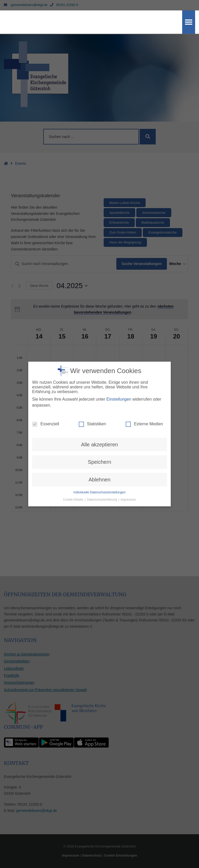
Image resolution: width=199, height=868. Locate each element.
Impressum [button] (128, 492)
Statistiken (93, 416)
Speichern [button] (99, 454)
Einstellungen (119, 392)
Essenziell (46, 416)
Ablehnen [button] (100, 472)
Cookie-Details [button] (73, 492)
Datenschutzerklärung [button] (102, 492)
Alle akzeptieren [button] (99, 437)
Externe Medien (144, 416)
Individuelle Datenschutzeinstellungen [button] (100, 485)
